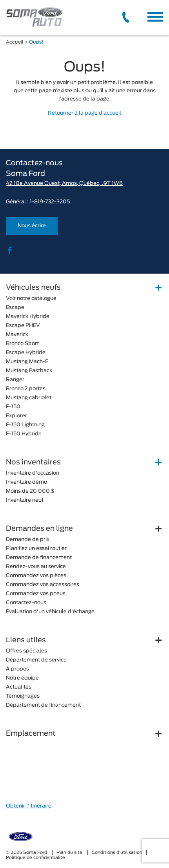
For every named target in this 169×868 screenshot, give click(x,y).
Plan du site (70, 852)
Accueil (15, 42)
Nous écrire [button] (32, 226)
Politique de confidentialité (35, 858)
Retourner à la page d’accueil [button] (84, 113)
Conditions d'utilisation (117, 852)
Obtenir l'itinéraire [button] (29, 806)
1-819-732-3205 (50, 202)
